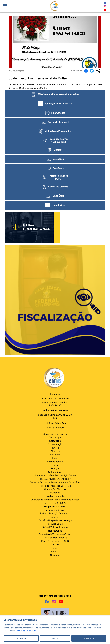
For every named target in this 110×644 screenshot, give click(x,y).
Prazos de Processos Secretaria (55, 486)
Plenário (55, 458)
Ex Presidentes (55, 462)
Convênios (58, 168)
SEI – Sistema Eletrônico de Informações (58, 94)
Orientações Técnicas (55, 489)
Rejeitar (55, 638)
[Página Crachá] (55, 6)
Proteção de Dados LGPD (58, 177)
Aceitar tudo (89, 638)
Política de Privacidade (26, 631)
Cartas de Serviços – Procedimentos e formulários (55, 482)
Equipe (55, 465)
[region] (55, 630)
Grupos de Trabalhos (55, 507)
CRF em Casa (55, 472)
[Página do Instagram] (105, 6)
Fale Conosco (58, 113)
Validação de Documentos (58, 131)
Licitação (58, 150)
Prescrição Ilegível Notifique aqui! (58, 141)
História (55, 448)
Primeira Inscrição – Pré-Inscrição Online (55, 475)
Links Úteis (58, 196)
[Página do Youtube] (105, 10)
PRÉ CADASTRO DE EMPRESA (55, 479)
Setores (55, 552)
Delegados (58, 159)
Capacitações (58, 205)
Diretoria (55, 451)
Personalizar (21, 638)
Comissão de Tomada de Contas (55, 534)
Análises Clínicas (55, 510)
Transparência (55, 531)
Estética (55, 517)
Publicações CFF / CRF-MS (58, 104)
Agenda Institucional (58, 122)
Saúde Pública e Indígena (55, 527)
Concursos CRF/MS (58, 187)
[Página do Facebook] (105, 3)
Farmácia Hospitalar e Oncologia (55, 520)
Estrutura (55, 455)
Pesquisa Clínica (55, 524)
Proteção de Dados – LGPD (55, 541)
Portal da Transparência (55, 538)
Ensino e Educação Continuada (55, 514)
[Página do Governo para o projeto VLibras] (55, 613)
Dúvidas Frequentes (55, 496)
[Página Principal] (55, 378)
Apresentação (55, 444)
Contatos (55, 545)
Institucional (55, 441)
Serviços (55, 469)
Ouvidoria (55, 493)
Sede (55, 548)
